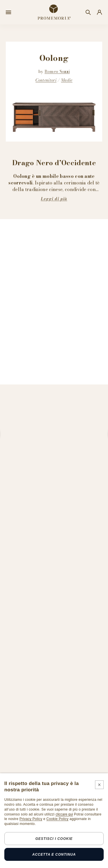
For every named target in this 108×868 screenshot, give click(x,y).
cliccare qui (64, 814)
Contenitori (46, 80)
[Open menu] (8, 12)
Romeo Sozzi (57, 71)
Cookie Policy (57, 819)
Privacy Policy (31, 819)
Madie (67, 80)
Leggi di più (54, 199)
